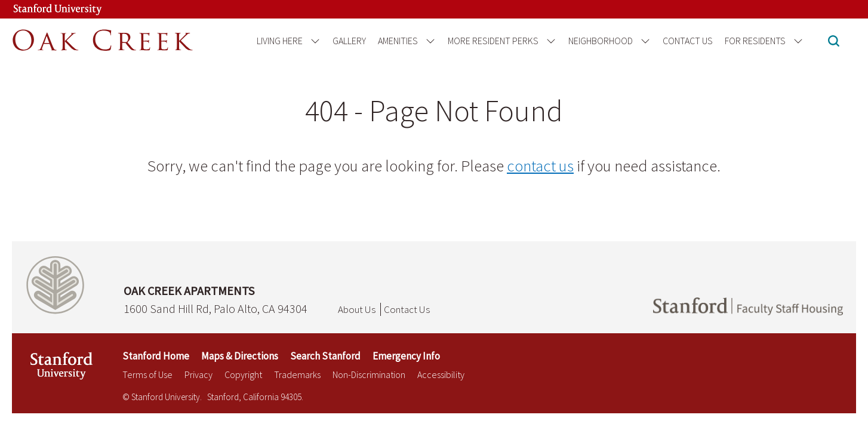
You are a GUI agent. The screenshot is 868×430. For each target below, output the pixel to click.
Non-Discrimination (369, 374)
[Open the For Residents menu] (796, 41)
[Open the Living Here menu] (313, 41)
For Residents (755, 41)
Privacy (198, 374)
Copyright (243, 374)
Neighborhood (601, 41)
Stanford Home (156, 356)
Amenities (398, 41)
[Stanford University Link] (45, 9)
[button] (834, 42)
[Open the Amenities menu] (428, 41)
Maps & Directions (240, 356)
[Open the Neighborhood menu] (643, 41)
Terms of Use (147, 374)
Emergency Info (406, 356)
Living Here (280, 41)
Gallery (349, 41)
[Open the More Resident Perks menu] (549, 41)
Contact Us (688, 41)
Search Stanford (325, 356)
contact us (540, 165)
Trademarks (297, 374)
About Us (357, 309)
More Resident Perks (493, 41)
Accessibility (441, 374)
